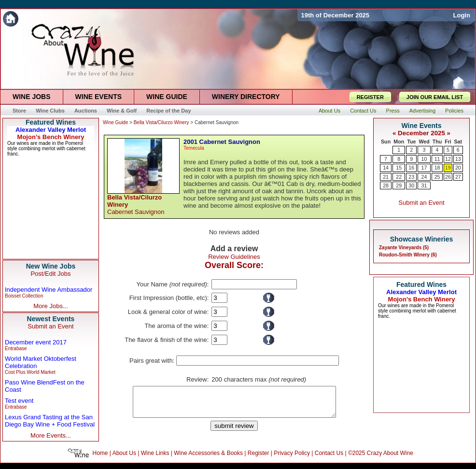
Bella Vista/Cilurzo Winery (161, 122)
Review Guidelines (234, 257)
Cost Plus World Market (30, 372)
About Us (124, 459)
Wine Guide (115, 122)
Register (259, 459)
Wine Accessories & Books (208, 459)
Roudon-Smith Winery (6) (408, 255)
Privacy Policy (292, 459)
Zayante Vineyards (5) (404, 248)
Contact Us (329, 459)
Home (100, 459)
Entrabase (16, 348)
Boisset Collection (24, 296)
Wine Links (155, 459)
